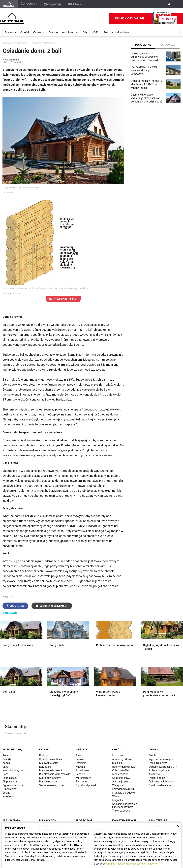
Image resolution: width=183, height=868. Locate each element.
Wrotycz (117, 796)
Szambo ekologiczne (51, 785)
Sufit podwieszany (50, 778)
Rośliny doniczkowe (124, 767)
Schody (7, 759)
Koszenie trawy (121, 778)
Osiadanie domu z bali (44, 43)
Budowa (10, 32)
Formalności (10, 778)
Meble (153, 755)
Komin (6, 763)
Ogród (24, 32)
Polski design (157, 778)
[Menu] (178, 4)
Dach (5, 774)
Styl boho (81, 782)
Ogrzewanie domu (13, 785)
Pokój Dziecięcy (158, 763)
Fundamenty (10, 789)
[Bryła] (75, 4)
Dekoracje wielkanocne (162, 782)
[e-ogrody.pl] (53, 4)
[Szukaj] (169, 4)
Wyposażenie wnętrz (161, 759)
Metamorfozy (84, 778)
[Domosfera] (29, 4)
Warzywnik (119, 785)
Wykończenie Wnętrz (51, 759)
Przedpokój (82, 770)
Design (53, 32)
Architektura (70, 32)
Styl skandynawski (87, 785)
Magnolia (118, 800)
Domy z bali (22, 43)
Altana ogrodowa (122, 759)
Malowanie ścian (49, 763)
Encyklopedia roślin (123, 789)
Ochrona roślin (120, 770)
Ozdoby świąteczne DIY (163, 767)
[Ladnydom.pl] (9, 4)
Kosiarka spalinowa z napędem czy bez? (125, 805)
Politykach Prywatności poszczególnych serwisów (132, 864)
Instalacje (8, 796)
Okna (5, 767)
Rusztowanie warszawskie (55, 774)
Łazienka (81, 759)
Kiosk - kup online (146, 19)
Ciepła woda (10, 782)
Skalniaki (117, 763)
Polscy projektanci (160, 770)
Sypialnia (81, 763)
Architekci (155, 774)
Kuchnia (80, 767)
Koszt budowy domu (14, 770)
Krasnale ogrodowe (123, 793)
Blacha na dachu (48, 782)
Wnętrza (39, 32)
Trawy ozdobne (121, 811)
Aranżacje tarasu (122, 782)
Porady (7, 755)
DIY (85, 32)
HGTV (95, 32)
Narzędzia (45, 767)
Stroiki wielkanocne (160, 785)
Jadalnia (81, 774)
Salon (79, 755)
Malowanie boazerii (50, 770)
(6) (63, 299)
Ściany (6, 793)
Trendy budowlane (116, 32)
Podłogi (44, 755)
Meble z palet (120, 774)
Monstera (118, 755)
